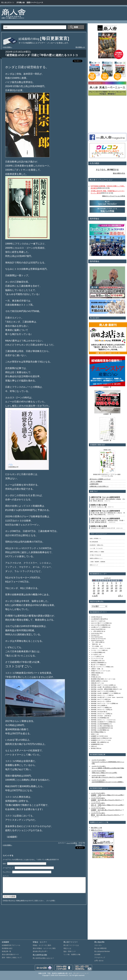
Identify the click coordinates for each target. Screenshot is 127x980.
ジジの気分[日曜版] (96, 652)
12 (112, 585)
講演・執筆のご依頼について (12, 958)
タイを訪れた (95, 654)
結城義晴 (94, 795)
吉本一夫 (94, 805)
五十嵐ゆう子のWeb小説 (95, 555)
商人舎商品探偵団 (94, 542)
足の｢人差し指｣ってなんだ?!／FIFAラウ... (110, 800)
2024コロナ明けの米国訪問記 (99, 625)
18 (107, 588)
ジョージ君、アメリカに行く (96, 548)
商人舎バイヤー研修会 (97, 665)
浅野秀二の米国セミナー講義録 (97, 552)
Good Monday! (95, 633)
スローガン (98, 945)
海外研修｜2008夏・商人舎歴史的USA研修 (103, 687)
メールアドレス (9, 868)
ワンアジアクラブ (96, 659)
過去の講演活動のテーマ (10, 954)
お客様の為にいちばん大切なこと (99, 486)
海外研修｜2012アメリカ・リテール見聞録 (103, 703)
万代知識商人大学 (96, 661)
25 (107, 591)
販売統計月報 (95, 748)
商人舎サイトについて (81, 973)
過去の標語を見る (119, 173)
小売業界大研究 (94, 484)
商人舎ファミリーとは (71, 945)
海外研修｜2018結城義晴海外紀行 (101, 728)
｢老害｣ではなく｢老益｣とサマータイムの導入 (104, 773)
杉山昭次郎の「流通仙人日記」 (97, 545)
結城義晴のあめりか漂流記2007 (100, 738)
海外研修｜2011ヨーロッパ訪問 (100, 701)
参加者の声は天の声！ (40, 951)
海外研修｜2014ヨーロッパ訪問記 (101, 714)
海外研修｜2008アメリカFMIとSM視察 (102, 685)
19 (112, 588)
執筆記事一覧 (6, 951)
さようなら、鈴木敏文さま (107, 170)
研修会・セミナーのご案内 (42, 945)
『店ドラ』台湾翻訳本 (96, 481)
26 (112, 591)
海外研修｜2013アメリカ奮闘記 (100, 708)
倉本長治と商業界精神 (97, 663)
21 (121, 588)
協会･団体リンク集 (96, 828)
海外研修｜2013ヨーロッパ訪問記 (101, 710)
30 (98, 593)
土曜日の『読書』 (96, 669)
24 (103, 591)
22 (94, 591)
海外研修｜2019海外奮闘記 (99, 730)
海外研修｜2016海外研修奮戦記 (100, 724)
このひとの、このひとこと (99, 648)
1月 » (120, 596)
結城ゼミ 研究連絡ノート (96, 538)
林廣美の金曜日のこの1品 (98, 681)
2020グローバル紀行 (97, 621)
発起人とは (67, 948)
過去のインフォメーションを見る (114, 196)
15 (94, 588)
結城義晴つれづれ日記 (97, 736)
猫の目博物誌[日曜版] (97, 732)
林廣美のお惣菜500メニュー (96, 558)
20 (116, 588)
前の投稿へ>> (80, 47)
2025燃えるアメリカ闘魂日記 (99, 627)
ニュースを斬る (72, 843)
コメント (6, 876)
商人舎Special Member (102, 951)
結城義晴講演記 (96, 744)
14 (121, 585)
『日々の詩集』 (96, 646)
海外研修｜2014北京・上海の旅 (100, 716)
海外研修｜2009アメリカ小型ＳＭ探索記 (103, 691)
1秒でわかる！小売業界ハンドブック (100, 479)
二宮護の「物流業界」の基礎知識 (97, 562)
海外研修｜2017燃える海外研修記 (101, 726)
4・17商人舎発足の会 (97, 631)
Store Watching (95, 637)
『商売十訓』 (95, 644)
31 (103, 593)
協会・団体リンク (70, 951)
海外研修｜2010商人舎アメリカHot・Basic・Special (106, 697)
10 (103, 585)
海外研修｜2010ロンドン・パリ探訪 (101, 695)
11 (107, 585)
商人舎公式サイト (8, 2)
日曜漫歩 (94, 675)
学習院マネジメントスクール (99, 671)
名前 (5, 864)
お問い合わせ (99, 961)
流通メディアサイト (97, 830)
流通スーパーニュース (35, 2)
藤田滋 (93, 815)
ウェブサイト (7, 872)
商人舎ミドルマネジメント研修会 (101, 667)
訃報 (92, 746)
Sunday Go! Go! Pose (97, 639)
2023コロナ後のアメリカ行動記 (100, 623)
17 (103, 588)
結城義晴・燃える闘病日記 (99, 742)
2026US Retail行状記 (97, 629)
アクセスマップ (100, 958)
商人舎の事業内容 (100, 948)
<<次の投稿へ (7, 47)
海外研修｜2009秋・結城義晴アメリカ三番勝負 (105, 693)
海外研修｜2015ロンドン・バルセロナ (102, 720)
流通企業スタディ (96, 683)
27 (116, 591)
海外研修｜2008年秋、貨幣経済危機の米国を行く (105, 689)
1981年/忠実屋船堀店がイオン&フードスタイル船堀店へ (108, 782)
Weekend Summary (96, 640)
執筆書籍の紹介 (7, 948)
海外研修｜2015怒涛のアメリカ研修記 (102, 722)
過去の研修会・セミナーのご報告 (44, 948)
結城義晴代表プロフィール (11, 945)
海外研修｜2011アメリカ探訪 (99, 699)
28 (121, 591)
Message (94, 635)
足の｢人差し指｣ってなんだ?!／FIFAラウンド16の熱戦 (107, 777)
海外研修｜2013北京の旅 (98, 712)
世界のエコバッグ (94, 565)
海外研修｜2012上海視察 (98, 705)
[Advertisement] (117, 15)
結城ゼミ (94, 734)
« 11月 (95, 596)
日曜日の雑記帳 (96, 673)
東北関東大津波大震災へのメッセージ (102, 679)
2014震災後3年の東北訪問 (98, 619)
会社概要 (97, 954)
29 (94, 593)
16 (98, 588)
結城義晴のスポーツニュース (99, 740)
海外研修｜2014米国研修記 (99, 718)
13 (116, 585)
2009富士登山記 (96, 617)
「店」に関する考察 (97, 642)
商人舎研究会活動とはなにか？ (43, 958)
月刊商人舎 (21, 2)
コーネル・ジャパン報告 (98, 650)
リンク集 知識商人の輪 (72, 954)
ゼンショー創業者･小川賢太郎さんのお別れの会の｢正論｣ (108, 768)
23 (98, 591)
